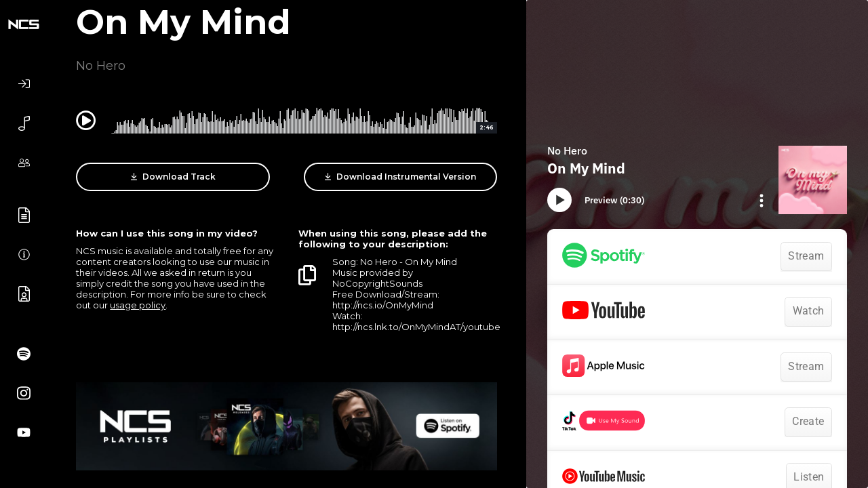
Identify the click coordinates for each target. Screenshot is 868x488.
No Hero (101, 66)
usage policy (138, 305)
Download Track (173, 177)
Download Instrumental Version (400, 177)
